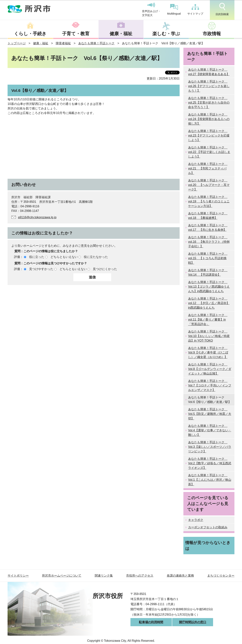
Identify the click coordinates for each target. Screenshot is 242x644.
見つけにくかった (105, 269)
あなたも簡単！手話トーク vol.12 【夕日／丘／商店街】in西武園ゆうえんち (209, 303)
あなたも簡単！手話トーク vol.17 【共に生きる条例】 (208, 228)
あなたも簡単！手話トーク (96, 43)
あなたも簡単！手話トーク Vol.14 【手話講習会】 (208, 272)
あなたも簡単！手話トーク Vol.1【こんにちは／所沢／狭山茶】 (210, 480)
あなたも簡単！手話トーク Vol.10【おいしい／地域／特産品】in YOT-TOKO (209, 336)
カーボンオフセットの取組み (208, 527)
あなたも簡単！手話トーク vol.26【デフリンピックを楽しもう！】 (209, 86)
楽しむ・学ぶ (166, 34)
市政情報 (212, 34)
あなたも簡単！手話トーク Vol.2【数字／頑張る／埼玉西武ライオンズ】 (210, 463)
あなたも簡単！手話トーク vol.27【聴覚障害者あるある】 (209, 72)
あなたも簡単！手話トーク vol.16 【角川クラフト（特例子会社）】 (209, 242)
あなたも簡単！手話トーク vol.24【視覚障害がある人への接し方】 (209, 119)
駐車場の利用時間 (151, 622)
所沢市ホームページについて (62, 576)
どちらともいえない (64, 257)
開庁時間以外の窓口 (193, 622)
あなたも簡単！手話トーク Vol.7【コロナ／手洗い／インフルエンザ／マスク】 (210, 385)
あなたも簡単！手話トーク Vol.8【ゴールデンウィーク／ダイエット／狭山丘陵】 (210, 369)
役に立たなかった (96, 257)
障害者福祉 (63, 43)
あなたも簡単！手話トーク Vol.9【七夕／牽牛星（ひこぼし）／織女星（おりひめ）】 (208, 352)
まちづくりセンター (221, 576)
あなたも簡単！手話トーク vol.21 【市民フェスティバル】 (208, 168)
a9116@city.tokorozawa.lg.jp (37, 217)
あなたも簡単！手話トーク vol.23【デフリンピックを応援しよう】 (209, 135)
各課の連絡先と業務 (180, 576)
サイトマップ (195, 10)
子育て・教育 (76, 34)
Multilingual (174, 10)
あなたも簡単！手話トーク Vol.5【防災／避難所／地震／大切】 (210, 414)
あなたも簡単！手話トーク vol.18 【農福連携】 (208, 216)
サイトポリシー (18, 576)
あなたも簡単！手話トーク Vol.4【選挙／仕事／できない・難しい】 (210, 430)
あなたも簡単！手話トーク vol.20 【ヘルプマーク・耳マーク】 (209, 185)
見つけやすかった (41, 269)
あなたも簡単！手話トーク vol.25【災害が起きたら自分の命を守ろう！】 (209, 103)
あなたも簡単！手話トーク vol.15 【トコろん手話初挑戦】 (208, 258)
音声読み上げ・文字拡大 (151, 10)
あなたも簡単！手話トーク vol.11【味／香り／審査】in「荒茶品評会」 (208, 320)
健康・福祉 (121, 34)
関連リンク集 (104, 576)
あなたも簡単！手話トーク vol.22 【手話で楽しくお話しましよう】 (209, 152)
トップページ (17, 43)
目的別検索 (222, 9)
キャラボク (196, 520)
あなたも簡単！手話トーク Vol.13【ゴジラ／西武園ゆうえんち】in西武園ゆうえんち (209, 287)
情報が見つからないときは (208, 546)
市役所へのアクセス (140, 576)
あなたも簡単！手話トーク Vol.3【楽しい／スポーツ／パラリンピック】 (210, 447)
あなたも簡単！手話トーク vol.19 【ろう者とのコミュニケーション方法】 (209, 201)
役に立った (37, 257)
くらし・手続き (30, 34)
